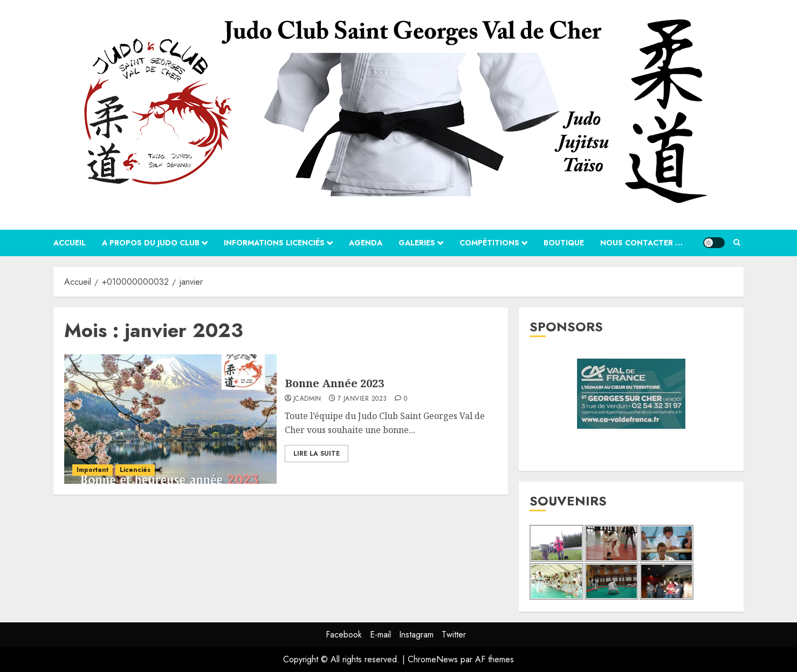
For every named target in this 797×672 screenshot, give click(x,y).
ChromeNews (433, 659)
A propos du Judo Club (151, 243)
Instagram (416, 635)
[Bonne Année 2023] (170, 419)
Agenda (366, 243)
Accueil (70, 243)
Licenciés (135, 470)
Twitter (454, 635)
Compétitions (489, 243)
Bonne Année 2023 (334, 383)
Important (92, 470)
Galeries (417, 243)
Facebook (344, 635)
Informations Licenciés (274, 243)
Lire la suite (317, 454)
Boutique (564, 243)
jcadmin (307, 399)
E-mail (380, 635)
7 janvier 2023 (362, 399)
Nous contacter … (641, 243)
